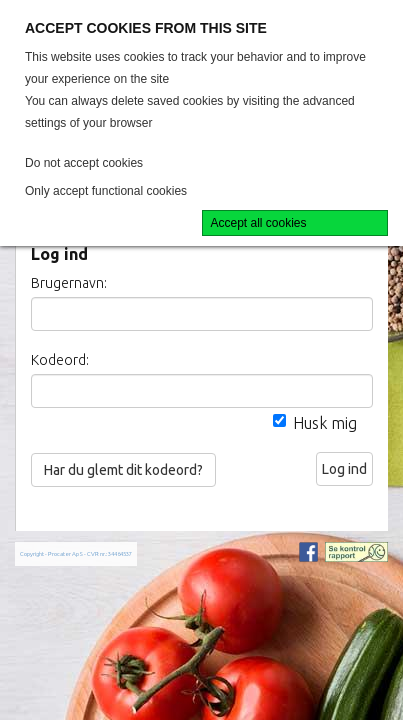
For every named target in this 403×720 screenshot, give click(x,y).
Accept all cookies (259, 223)
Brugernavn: (69, 283)
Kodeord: (60, 360)
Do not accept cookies (84, 163)
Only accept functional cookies (106, 191)
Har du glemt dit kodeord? (123, 470)
